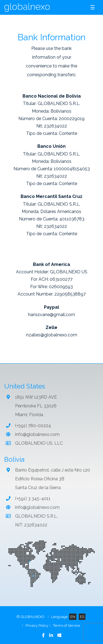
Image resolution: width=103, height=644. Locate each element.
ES (82, 617)
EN (73, 617)
